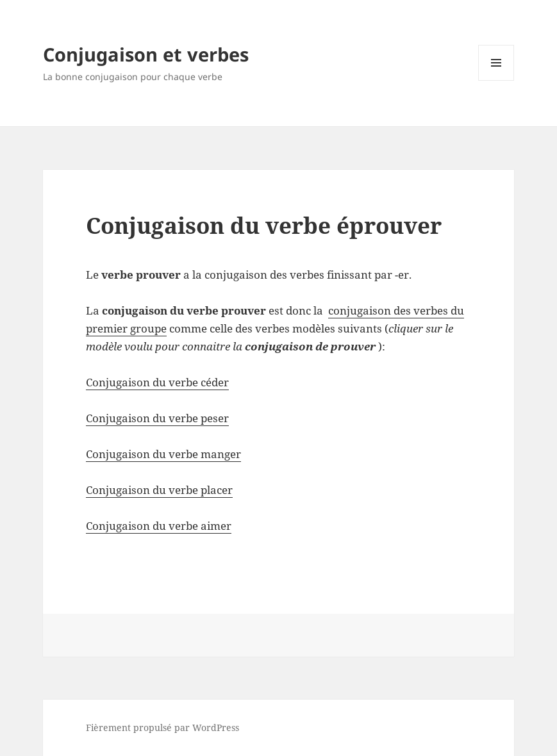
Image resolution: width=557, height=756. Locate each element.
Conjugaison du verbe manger (163, 454)
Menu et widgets (496, 80)
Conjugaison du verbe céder (157, 382)
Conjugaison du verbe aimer (159, 526)
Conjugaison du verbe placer (159, 490)
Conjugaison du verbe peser (157, 418)
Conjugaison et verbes (146, 54)
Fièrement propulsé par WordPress (162, 727)
